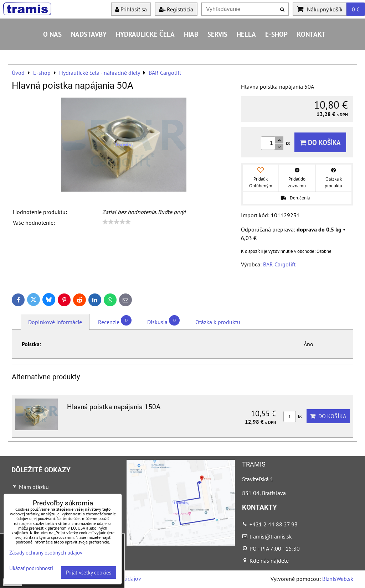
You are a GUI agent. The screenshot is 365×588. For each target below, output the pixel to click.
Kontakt (311, 34)
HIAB (191, 34)
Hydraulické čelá (145, 34)
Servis (217, 34)
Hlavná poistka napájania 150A (114, 407)
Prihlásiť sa (131, 9)
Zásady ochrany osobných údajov (46, 553)
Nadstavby (89, 34)
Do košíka (320, 142)
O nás (52, 34)
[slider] (117, 222)
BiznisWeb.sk (338, 579)
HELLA (246, 34)
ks (293, 417)
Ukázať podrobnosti (31, 569)
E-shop (276, 34)
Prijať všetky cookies (89, 573)
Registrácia (176, 9)
